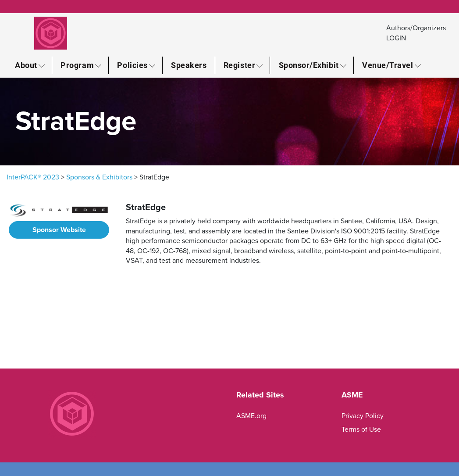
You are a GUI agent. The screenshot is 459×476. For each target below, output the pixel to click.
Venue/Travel (388, 65)
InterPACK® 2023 (33, 177)
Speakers (189, 65)
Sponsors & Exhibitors (99, 177)
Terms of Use (361, 429)
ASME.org (251, 416)
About (26, 65)
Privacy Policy (363, 416)
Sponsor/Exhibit (309, 65)
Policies (132, 65)
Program (77, 65)
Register (239, 65)
